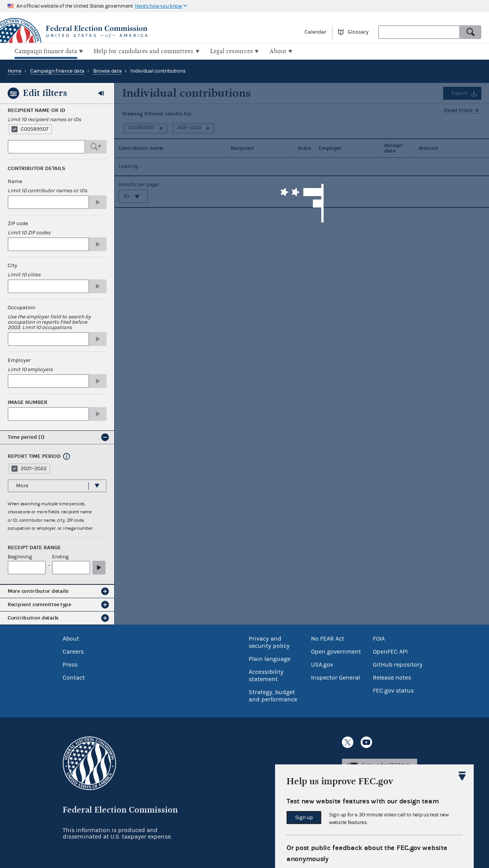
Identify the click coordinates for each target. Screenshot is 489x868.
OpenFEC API (390, 651)
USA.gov (322, 664)
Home (15, 70)
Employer (19, 360)
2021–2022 (34, 467)
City (12, 265)
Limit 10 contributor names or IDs (47, 190)
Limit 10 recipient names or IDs (44, 119)
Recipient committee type (39, 604)
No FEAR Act (328, 638)
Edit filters (45, 92)
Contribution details (33, 617)
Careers (73, 651)
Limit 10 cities (24, 274)
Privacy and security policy (269, 641)
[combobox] (419, 32)
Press (70, 664)
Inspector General (335, 677)
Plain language (270, 658)
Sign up (304, 818)
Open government (336, 651)
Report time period (34, 456)
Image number (28, 402)
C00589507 (35, 128)
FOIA (379, 638)
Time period (26, 436)
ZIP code (18, 223)
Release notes (392, 677)
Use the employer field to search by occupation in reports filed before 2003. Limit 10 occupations (49, 321)
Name (15, 181)
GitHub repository (398, 664)
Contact (74, 677)
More (22, 485)
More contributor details (38, 590)
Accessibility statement (266, 674)
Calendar (315, 32)
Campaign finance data (57, 70)
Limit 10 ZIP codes (29, 232)
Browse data (108, 70)
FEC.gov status (393, 690)
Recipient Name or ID (36, 110)
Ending (60, 556)
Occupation (21, 307)
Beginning (20, 556)
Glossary (358, 32)
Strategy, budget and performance (273, 695)
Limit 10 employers (30, 369)
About (71, 638)
